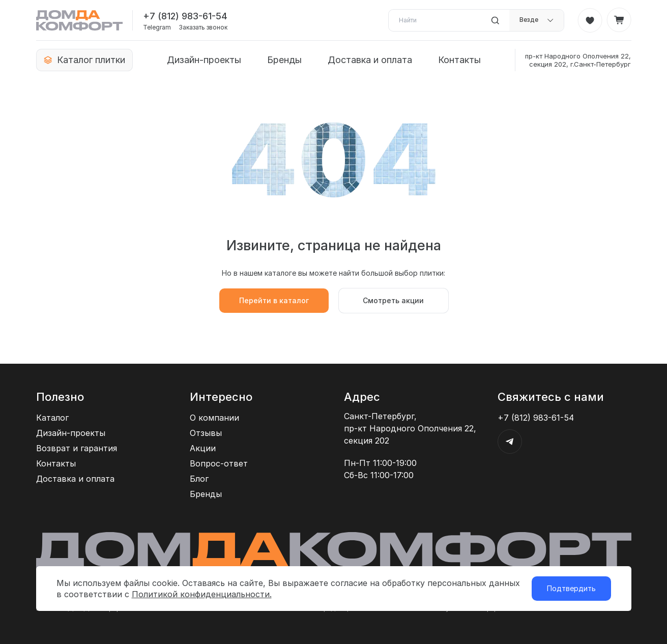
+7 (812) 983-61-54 (185, 16)
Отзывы (206, 433)
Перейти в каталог (274, 300)
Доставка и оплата (370, 60)
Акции (203, 448)
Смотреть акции (393, 300)
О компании (214, 418)
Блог (199, 479)
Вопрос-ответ (219, 463)
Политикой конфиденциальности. (202, 594)
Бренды (284, 60)
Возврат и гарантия (77, 448)
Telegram (157, 27)
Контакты (459, 60)
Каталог (52, 418)
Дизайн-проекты (204, 60)
